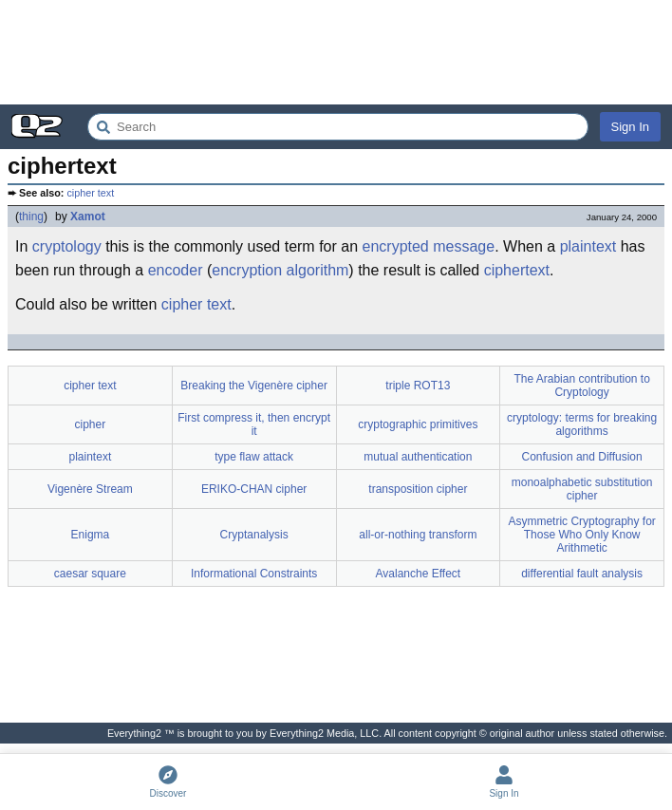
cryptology (67, 246)
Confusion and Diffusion (582, 457)
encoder (176, 270)
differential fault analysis (582, 574)
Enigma (91, 535)
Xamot (88, 217)
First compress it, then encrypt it (254, 424)
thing (31, 217)
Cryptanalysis (254, 535)
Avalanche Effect (419, 574)
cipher (91, 424)
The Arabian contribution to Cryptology (581, 386)
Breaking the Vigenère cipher (254, 386)
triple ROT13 (418, 386)
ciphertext (517, 270)
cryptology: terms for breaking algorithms (582, 424)
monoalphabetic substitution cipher (582, 489)
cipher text (90, 193)
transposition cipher (418, 489)
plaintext (588, 246)
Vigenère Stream (90, 489)
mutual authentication (418, 457)
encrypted (396, 246)
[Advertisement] (336, 52)
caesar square (90, 574)
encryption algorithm (280, 270)
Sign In (630, 127)
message (464, 246)
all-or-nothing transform (418, 535)
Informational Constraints (254, 574)
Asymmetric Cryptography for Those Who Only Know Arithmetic (581, 535)
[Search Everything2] (338, 127)
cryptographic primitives (418, 424)
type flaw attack (254, 457)
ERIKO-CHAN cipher (254, 489)
